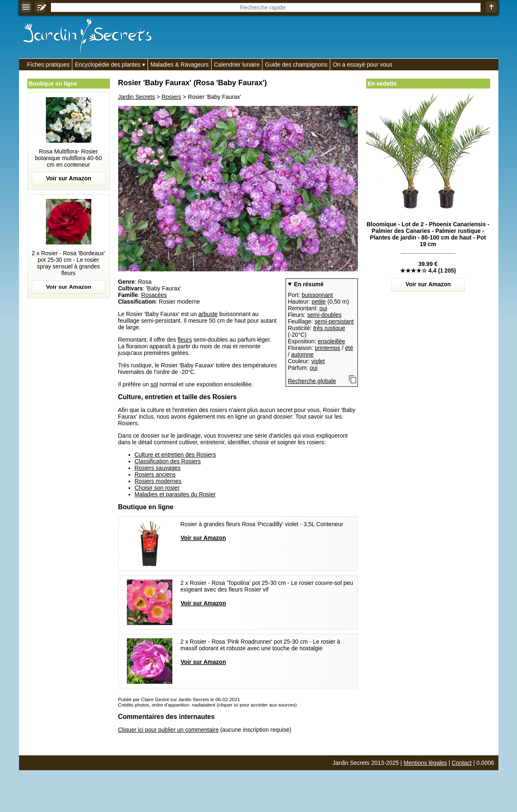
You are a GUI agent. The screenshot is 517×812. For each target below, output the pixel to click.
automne (302, 355)
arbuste (208, 314)
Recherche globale (312, 381)
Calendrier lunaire (237, 65)
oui (323, 308)
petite (319, 302)
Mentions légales (425, 763)
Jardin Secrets (137, 97)
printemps (328, 348)
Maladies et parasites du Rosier (175, 494)
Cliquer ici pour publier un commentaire (169, 730)
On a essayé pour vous (362, 65)
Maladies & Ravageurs (180, 65)
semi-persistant (334, 321)
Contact (462, 763)
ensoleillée (331, 341)
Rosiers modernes (158, 481)
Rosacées (154, 295)
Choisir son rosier (157, 488)
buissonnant (317, 295)
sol (154, 384)
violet (318, 361)
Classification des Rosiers (168, 461)
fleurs (185, 340)
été (349, 348)
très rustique (329, 328)
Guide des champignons (296, 65)
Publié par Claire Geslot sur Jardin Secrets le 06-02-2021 (179, 699)
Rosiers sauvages (158, 468)
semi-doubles (324, 315)
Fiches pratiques (49, 65)
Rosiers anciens (155, 474)
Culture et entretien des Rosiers (175, 455)
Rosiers (171, 97)
